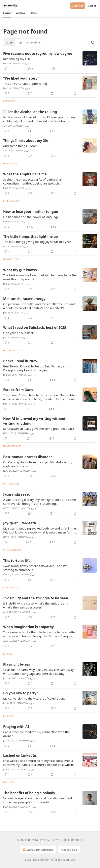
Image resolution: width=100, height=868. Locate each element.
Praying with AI (16, 727)
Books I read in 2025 (20, 361)
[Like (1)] (7, 131)
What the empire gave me (25, 174)
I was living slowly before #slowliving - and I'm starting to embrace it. (35, 568)
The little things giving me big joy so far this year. (37, 242)
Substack (31, 860)
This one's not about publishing (25, 84)
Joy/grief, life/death (20, 523)
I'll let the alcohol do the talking (30, 112)
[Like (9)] (7, 343)
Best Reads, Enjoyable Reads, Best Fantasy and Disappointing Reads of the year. (36, 368)
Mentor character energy (24, 299)
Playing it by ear (17, 664)
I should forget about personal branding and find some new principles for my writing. (38, 800)
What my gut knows (20, 270)
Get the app (69, 850)
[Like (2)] (7, 69)
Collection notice (72, 840)
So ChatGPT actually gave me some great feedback (39, 429)
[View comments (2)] (30, 93)
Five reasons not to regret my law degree (38, 53)
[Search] (93, 42)
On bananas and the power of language (31, 217)
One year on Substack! (19, 333)
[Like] (6, 409)
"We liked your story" (21, 78)
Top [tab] (20, 42)
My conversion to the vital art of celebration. (34, 698)
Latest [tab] (9, 42)
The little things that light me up (31, 236)
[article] (50, 61)
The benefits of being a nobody (29, 793)
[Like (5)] (7, 318)
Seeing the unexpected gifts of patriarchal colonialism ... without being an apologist (32, 181)
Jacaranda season (18, 494)
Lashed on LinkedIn (20, 755)
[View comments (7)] (30, 343)
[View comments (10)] (30, 227)
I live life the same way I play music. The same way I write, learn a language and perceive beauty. (39, 672)
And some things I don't (20, 146)
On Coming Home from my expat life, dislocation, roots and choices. (38, 464)
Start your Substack (37, 850)
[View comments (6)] (30, 775)
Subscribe (78, 6)
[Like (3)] (7, 93)
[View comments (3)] (31, 69)
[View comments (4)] (30, 156)
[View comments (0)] (30, 131)
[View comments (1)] (30, 289)
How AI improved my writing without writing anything (34, 421)
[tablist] (23, 42)
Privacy (45, 840)
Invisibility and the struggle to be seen (36, 598)
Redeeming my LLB (17, 59)
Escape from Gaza (18, 390)
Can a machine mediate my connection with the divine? (36, 734)
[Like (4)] (7, 252)
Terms (55, 840)
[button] (7, 13)
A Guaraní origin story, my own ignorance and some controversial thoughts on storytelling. (39, 502)
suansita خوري (22, 63)
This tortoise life (17, 561)
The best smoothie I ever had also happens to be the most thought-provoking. (40, 277)
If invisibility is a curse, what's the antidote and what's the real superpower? (36, 605)
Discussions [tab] (33, 42)
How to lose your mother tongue (31, 212)
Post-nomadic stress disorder (28, 457)
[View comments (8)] (30, 476)
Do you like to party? (21, 693)
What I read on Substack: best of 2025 (35, 327)
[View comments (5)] (30, 252)
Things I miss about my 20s (26, 141)
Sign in (92, 6)
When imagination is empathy (28, 627)
